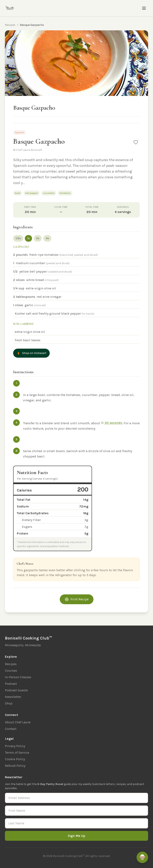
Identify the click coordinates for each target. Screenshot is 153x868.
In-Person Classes (18, 677)
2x (38, 238)
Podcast (11, 684)
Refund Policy (15, 766)
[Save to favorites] (136, 142)
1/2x (18, 238)
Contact (11, 729)
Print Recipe (77, 599)
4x (47, 238)
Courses (11, 671)
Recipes (10, 25)
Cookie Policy (15, 759)
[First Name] (76, 811)
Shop (9, 703)
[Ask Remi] (142, 857)
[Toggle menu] (144, 8)
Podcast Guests (16, 690)
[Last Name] (76, 823)
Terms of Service (17, 753)
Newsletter (13, 697)
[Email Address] (76, 798)
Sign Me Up (76, 836)
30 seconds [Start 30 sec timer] (112, 423)
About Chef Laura (18, 722)
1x (28, 238)
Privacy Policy (15, 746)
